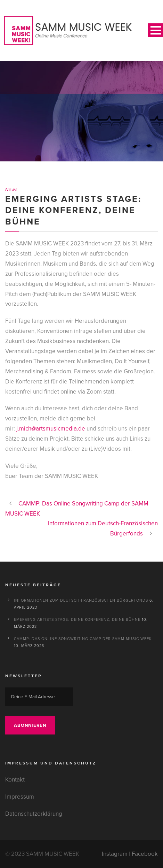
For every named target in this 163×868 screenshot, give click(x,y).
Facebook (145, 854)
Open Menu (156, 30)
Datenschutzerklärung (34, 814)
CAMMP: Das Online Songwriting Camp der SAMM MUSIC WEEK (83, 639)
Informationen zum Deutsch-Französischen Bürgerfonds (81, 600)
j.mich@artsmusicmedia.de (51, 429)
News (11, 189)
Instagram (115, 854)
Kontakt (15, 780)
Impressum (20, 797)
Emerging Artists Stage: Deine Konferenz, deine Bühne (77, 619)
